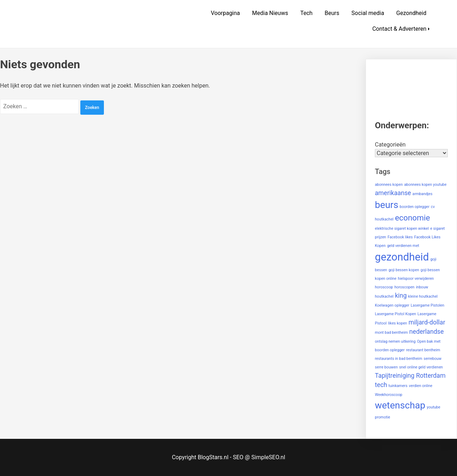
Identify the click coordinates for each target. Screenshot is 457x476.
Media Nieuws (270, 13)
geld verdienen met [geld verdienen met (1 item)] (403, 246)
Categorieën (390, 145)
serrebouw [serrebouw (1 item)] (433, 359)
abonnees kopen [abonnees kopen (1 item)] (389, 185)
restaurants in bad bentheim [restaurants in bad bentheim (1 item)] (399, 359)
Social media (368, 13)
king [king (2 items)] (401, 296)
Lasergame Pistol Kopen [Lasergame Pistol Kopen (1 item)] (395, 314)
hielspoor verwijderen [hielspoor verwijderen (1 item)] (416, 279)
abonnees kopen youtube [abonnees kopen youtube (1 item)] (425, 185)
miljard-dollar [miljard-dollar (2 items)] (427, 322)
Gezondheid (411, 13)
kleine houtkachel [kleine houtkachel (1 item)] (423, 296)
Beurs (332, 13)
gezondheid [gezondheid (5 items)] (402, 257)
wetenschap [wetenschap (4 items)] (400, 405)
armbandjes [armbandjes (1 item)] (422, 194)
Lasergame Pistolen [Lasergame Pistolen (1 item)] (427, 305)
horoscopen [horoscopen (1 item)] (405, 287)
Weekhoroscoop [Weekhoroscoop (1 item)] (389, 395)
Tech (306, 13)
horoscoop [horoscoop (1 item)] (384, 287)
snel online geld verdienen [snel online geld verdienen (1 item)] (421, 367)
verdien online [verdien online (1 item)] (421, 386)
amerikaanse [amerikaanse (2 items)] (393, 193)
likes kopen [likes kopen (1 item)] (398, 323)
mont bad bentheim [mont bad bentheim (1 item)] (391, 333)
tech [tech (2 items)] (381, 385)
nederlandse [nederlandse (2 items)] (426, 332)
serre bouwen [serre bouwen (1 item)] (386, 367)
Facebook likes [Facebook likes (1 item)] (400, 237)
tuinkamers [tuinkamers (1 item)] (398, 386)
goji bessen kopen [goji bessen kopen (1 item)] (404, 270)
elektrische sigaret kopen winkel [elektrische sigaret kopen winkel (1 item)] (402, 229)
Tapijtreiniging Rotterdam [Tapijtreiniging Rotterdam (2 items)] (410, 376)
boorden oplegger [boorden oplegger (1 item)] (414, 207)
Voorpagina (225, 13)
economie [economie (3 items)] (412, 218)
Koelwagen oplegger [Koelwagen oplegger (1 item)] (392, 305)
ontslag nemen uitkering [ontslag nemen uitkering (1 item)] (395, 341)
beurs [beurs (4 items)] (387, 205)
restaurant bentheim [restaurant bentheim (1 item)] (423, 350)
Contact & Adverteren (400, 29)
